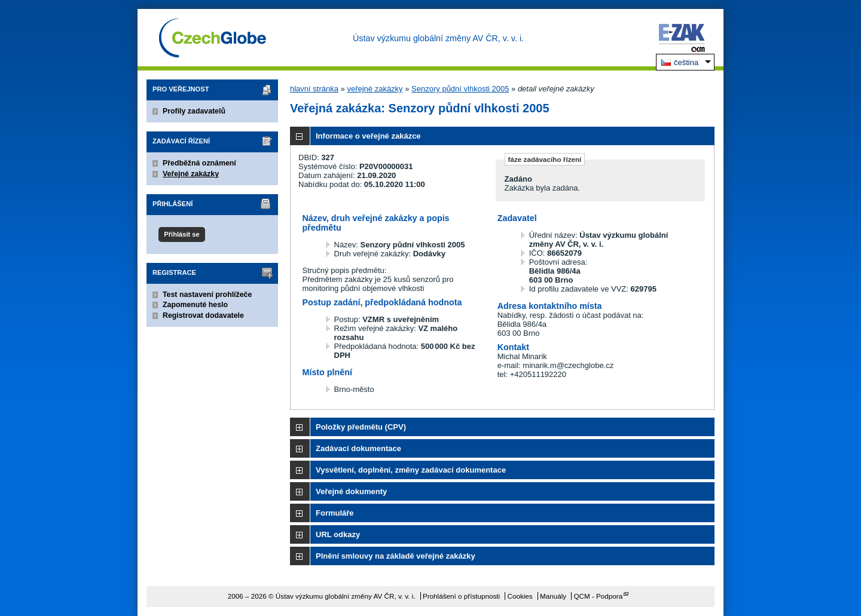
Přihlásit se (181, 234)
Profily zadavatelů (194, 111)
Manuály (553, 596)
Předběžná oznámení (199, 163)
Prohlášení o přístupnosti (461, 596)
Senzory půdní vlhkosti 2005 (460, 89)
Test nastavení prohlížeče (207, 295)
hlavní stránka (314, 89)
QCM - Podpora (598, 596)
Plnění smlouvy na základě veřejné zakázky (396, 556)
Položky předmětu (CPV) (361, 427)
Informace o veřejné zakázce (368, 136)
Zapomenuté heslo (195, 305)
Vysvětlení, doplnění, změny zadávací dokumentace (411, 470)
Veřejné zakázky (191, 174)
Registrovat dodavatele (203, 315)
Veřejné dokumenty (351, 491)
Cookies (520, 596)
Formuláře (335, 513)
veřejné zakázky (375, 89)
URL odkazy (338, 534)
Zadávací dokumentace (358, 448)
